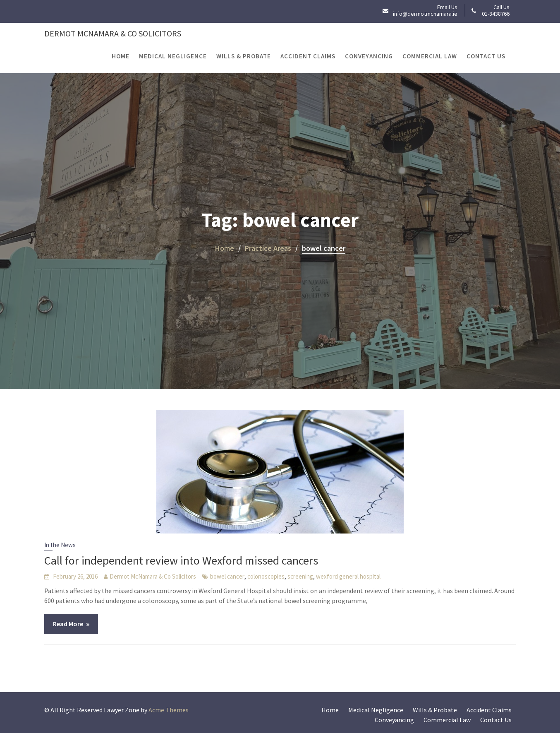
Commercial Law (430, 56)
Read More (68, 624)
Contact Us (486, 56)
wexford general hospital (348, 576)
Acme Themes (169, 710)
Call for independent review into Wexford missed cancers (181, 560)
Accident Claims (308, 56)
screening (300, 576)
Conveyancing (369, 56)
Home (121, 56)
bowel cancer (227, 576)
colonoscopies (266, 576)
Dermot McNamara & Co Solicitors (113, 33)
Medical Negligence (173, 56)
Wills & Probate (244, 56)
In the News (60, 545)
